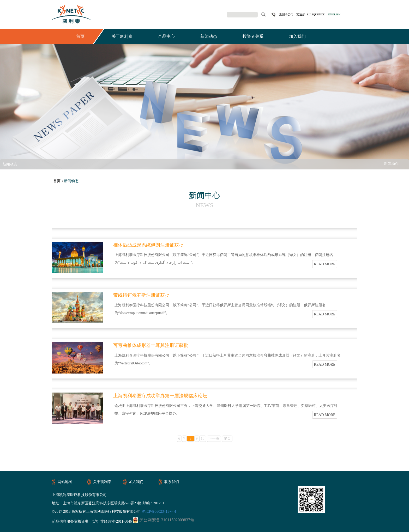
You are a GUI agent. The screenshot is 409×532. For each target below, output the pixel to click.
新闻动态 (209, 36)
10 (203, 439)
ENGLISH (334, 14)
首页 (80, 36)
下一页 (214, 439)
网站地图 (65, 482)
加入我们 (297, 36)
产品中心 (166, 36)
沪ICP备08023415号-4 (158, 512)
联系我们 (172, 482)
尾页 (227, 439)
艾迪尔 (301, 14)
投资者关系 (253, 36)
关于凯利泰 (122, 36)
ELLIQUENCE (316, 14)
